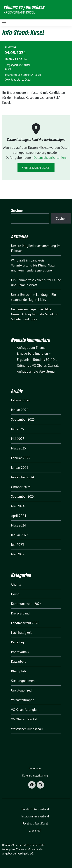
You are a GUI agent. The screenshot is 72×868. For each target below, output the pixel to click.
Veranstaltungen (23, 700)
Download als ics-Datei (18, 80)
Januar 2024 (20, 535)
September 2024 (23, 496)
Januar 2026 (20, 410)
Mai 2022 (18, 554)
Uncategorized (21, 690)
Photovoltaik (20, 652)
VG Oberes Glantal (24, 719)
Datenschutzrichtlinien (50, 158)
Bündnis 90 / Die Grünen (24, 7)
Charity (16, 584)
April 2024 (19, 516)
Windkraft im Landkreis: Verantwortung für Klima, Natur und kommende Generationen (33, 265)
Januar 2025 (20, 468)
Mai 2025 (18, 439)
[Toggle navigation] (4, 23)
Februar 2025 (21, 458)
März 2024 (19, 525)
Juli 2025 (17, 429)
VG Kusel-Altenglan (25, 710)
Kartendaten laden (36, 168)
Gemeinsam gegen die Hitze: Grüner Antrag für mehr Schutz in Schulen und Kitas (35, 314)
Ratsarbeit (18, 661)
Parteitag (17, 642)
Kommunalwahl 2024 (26, 604)
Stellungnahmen (23, 681)
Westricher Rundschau (27, 729)
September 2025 (23, 419)
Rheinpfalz (19, 671)
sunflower (31, 849)
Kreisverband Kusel (19, 12)
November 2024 (23, 477)
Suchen (17, 210)
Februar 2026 (21, 400)
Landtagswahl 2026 (25, 623)
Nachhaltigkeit (21, 633)
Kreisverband (20, 613)
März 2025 (19, 448)
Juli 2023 (17, 545)
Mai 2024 (18, 506)
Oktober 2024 (21, 487)
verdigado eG (25, 853)
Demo (15, 594)
